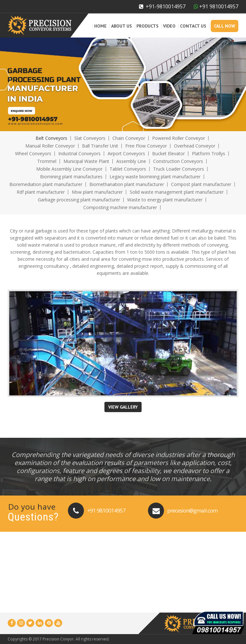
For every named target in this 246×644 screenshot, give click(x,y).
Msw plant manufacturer (97, 192)
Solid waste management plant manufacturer (177, 192)
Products (148, 26)
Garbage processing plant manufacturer (79, 200)
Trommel (47, 161)
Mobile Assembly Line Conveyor (69, 169)
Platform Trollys (209, 153)
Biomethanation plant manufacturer (127, 184)
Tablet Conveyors (128, 169)
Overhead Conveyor (195, 146)
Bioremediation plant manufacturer (46, 184)
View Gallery (123, 407)
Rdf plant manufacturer (41, 192)
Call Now (225, 26)
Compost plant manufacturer (201, 184)
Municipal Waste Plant (86, 161)
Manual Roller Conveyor (50, 146)
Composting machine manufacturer (120, 207)
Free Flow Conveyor (146, 146)
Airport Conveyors (126, 153)
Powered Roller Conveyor (179, 138)
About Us (122, 26)
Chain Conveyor (129, 138)
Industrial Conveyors (79, 153)
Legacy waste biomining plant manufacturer (155, 177)
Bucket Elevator (168, 153)
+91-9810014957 (162, 6)
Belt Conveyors (51, 138)
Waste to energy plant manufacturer (165, 200)
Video (169, 26)
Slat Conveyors (90, 138)
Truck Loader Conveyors (179, 169)
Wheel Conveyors (33, 153)
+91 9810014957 (106, 510)
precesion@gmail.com (192, 510)
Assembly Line (131, 161)
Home (100, 26)
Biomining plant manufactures (71, 177)
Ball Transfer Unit (100, 146)
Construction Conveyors (178, 161)
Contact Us (193, 26)
